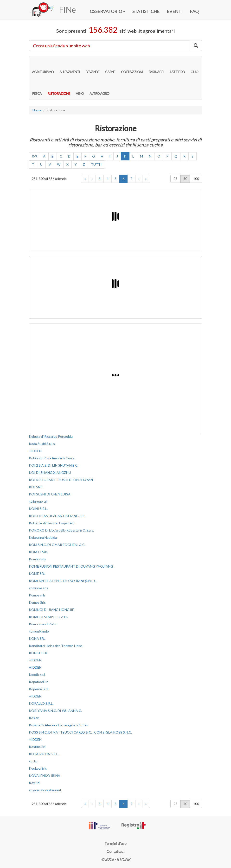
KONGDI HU (39, 653)
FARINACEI (156, 67)
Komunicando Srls (42, 624)
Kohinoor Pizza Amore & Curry (51, 458)
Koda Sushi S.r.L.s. (42, 444)
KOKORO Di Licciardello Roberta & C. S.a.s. (61, 530)
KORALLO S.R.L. (41, 703)
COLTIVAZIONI (132, 67)
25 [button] (175, 179)
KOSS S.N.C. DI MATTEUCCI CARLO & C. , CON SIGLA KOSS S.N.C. (80, 732)
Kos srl (34, 718)
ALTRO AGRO (99, 89)
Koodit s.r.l (37, 675)
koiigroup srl (38, 501)
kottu (33, 761)
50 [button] (185, 179)
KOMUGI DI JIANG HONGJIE (51, 610)
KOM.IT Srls (38, 552)
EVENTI (175, 11)
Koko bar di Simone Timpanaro (52, 523)
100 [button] (196, 179)
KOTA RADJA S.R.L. (44, 754)
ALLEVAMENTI (70, 67)
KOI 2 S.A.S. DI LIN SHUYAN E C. (54, 465)
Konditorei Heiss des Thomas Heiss (56, 646)
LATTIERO (177, 67)
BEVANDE (93, 67)
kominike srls (38, 588)
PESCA (37, 89)
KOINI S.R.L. (38, 509)
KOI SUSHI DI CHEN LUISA (50, 494)
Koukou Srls (38, 768)
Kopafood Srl (39, 682)
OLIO (194, 67)
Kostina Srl (37, 747)
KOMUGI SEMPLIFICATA (48, 617)
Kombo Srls (37, 559)
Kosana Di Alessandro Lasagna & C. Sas (58, 725)
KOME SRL (37, 573)
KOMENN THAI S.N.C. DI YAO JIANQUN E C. (63, 581)
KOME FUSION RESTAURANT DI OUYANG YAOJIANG (71, 566)
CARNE (110, 67)
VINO (80, 89)
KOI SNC (36, 487)
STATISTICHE (146, 11)
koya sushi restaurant (45, 790)
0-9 (35, 156)
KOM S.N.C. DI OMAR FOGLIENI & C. (57, 545)
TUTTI (96, 164)
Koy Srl (34, 783)
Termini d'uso (115, 843)
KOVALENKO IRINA (45, 776)
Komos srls (37, 595)
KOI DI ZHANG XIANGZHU (50, 472)
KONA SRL (37, 638)
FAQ (194, 11)
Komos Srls (37, 602)
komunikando (39, 631)
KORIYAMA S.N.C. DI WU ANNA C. (55, 711)
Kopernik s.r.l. (39, 689)
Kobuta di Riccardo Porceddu (51, 436)
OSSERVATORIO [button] (107, 11)
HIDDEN (35, 451)
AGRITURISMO (43, 67)
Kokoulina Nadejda (43, 537)
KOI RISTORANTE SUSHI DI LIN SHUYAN (61, 480)
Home (37, 110)
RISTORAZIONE (59, 89)
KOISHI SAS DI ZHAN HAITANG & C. (57, 516)
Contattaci (115, 851)
